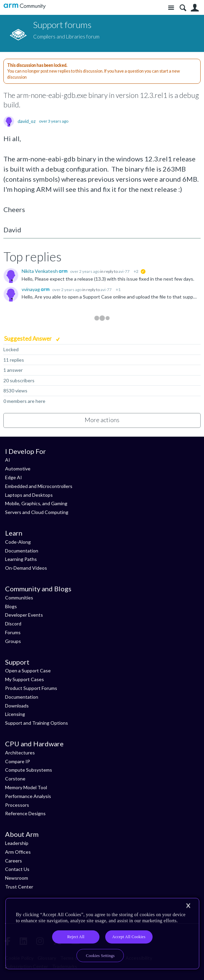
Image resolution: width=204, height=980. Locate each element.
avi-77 (124, 271)
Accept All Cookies (129, 937)
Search (183, 8)
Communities (19, 598)
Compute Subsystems (29, 770)
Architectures (20, 753)
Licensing (15, 714)
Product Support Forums (31, 688)
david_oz (27, 121)
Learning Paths (21, 559)
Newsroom (17, 878)
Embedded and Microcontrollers (39, 486)
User (195, 8)
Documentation (22, 551)
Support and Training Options (37, 723)
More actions (102, 420)
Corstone (15, 779)
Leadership (17, 843)
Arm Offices (18, 852)
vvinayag (31, 289)
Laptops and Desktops (29, 495)
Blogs (11, 606)
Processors (17, 805)
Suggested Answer (28, 339)
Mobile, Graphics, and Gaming (36, 503)
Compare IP (18, 761)
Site (171, 8)
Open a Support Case (28, 670)
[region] (102, 934)
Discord (13, 624)
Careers (14, 861)
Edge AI (14, 477)
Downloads (17, 706)
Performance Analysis (28, 796)
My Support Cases (25, 679)
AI (8, 460)
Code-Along (18, 542)
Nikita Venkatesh (40, 271)
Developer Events (24, 615)
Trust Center (19, 887)
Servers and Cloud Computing (37, 512)
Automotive (18, 469)
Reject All (76, 937)
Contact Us (17, 869)
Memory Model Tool (26, 787)
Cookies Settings (100, 956)
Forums (13, 632)
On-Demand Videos (26, 568)
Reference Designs (25, 813)
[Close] (188, 906)
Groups (13, 641)
